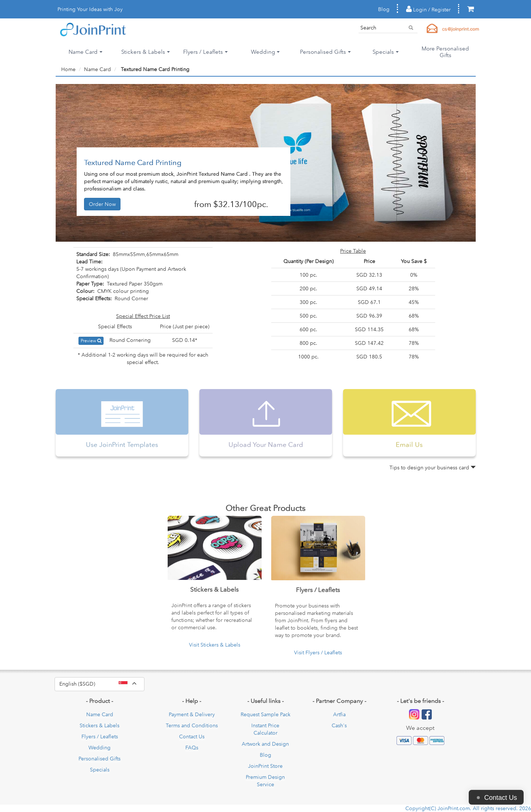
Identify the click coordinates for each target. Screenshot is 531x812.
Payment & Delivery (192, 714)
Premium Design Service (265, 781)
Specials (100, 770)
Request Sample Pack (265, 714)
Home (68, 69)
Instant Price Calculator (265, 729)
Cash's (339, 725)
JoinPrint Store (265, 766)
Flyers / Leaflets (100, 736)
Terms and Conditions (192, 725)
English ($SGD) (102, 684)
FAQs (192, 748)
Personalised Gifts (99, 759)
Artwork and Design (265, 744)
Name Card (97, 69)
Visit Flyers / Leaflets (318, 652)
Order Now (102, 204)
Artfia (339, 714)
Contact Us (192, 736)
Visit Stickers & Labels (215, 645)
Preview (91, 341)
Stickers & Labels (99, 725)
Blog (384, 9)
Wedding (99, 748)
